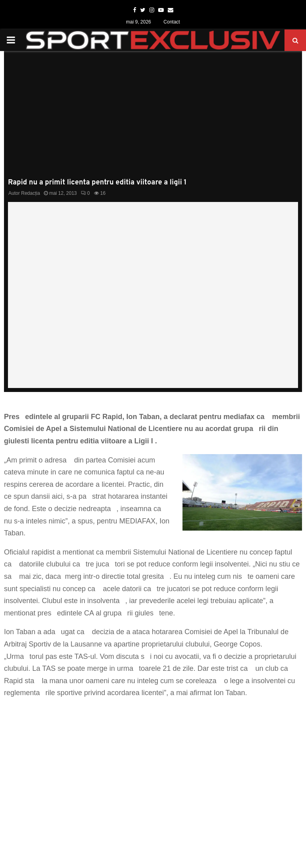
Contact (172, 22)
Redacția (30, 193)
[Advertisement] (153, 119)
